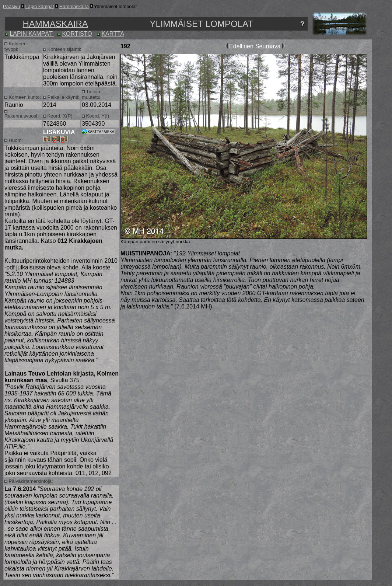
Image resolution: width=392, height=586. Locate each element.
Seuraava (268, 46)
